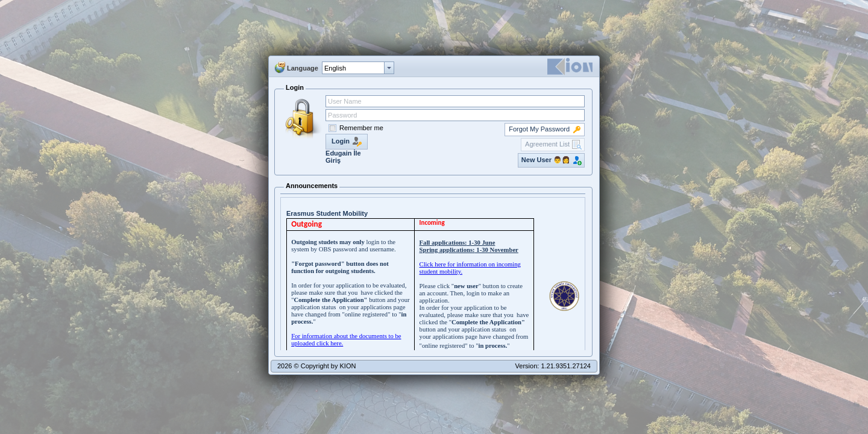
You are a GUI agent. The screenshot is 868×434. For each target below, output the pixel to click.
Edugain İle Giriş (343, 157)
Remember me (361, 128)
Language (303, 68)
